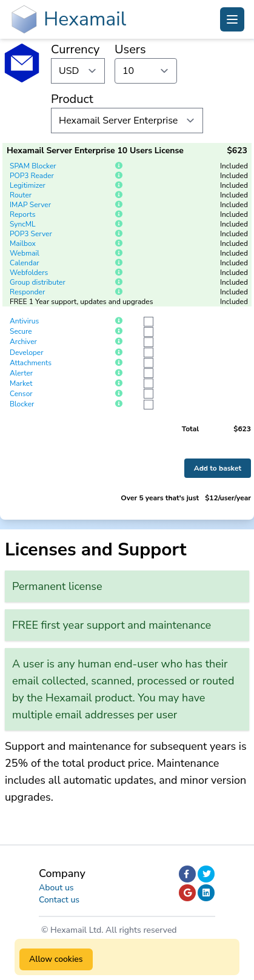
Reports (23, 214)
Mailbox (23, 243)
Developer (27, 353)
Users (130, 49)
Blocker (22, 404)
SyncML (23, 224)
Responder (27, 292)
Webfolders (29, 273)
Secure (21, 331)
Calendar (25, 263)
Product (72, 99)
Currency (75, 49)
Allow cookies (56, 959)
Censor (21, 394)
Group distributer (38, 282)
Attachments (31, 363)
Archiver (23, 342)
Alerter (21, 373)
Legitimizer (28, 185)
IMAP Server (30, 205)
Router (21, 195)
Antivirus (24, 321)
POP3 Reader (32, 176)
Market (21, 383)
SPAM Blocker (33, 166)
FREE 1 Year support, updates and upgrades (82, 302)
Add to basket (218, 468)
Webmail (25, 253)
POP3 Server (31, 234)
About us (56, 888)
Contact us (59, 900)
